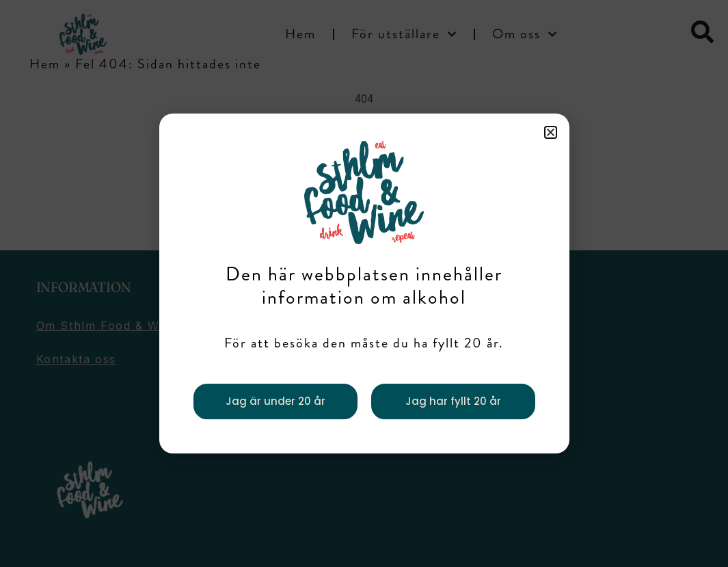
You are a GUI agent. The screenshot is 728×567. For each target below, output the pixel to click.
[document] (364, 283)
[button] (551, 132)
